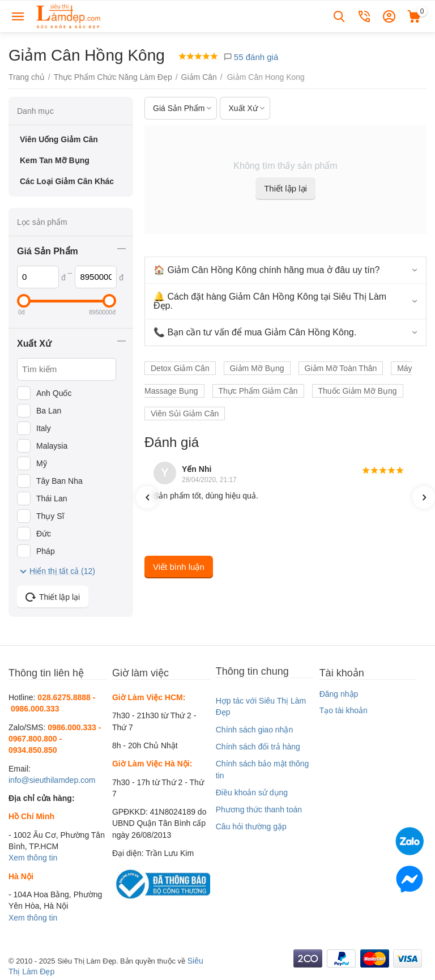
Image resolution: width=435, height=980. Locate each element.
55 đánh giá (251, 57)
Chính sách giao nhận (254, 730)
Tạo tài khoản (344, 710)
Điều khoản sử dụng (252, 792)
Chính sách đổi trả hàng (258, 747)
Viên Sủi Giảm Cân (185, 414)
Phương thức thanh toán (259, 809)
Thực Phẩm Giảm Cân (258, 391)
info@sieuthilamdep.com (52, 780)
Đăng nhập (339, 694)
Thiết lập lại (285, 188)
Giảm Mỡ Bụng (257, 368)
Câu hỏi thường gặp (251, 826)
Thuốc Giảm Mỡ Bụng (358, 391)
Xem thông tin (33, 858)
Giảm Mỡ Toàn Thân (341, 368)
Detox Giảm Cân (180, 368)
